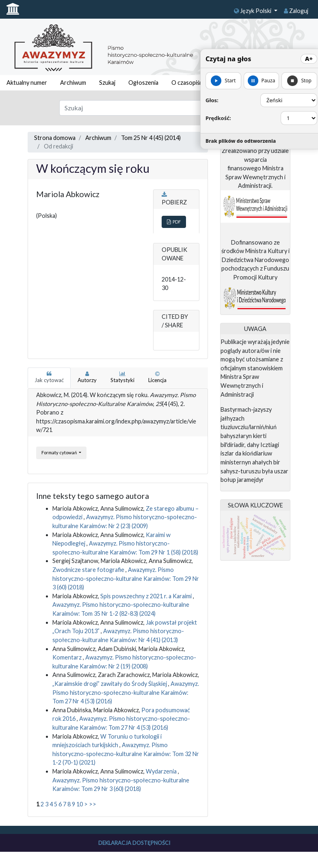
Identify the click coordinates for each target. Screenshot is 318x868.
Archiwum (73, 83)
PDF (174, 222)
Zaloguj (296, 11)
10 (80, 804)
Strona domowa (55, 138)
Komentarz (68, 657)
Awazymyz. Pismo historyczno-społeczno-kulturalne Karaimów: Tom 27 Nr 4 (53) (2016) (126, 692)
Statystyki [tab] (122, 377)
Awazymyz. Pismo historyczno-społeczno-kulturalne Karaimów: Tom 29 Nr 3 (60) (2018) (126, 578)
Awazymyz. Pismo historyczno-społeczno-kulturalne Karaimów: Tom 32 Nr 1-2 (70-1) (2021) (126, 754)
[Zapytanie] (146, 108)
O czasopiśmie (190, 83)
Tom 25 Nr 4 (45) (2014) (151, 138)
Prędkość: (218, 118)
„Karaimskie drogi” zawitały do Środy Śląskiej (110, 684)
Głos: (212, 100)
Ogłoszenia (143, 83)
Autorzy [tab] (87, 377)
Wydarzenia (162, 771)
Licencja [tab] (157, 377)
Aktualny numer (27, 83)
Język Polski (253, 11)
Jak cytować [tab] (49, 377)
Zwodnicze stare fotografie (89, 570)
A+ (309, 59)
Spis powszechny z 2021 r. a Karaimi (147, 596)
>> (93, 804)
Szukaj (107, 83)
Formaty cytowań (59, 452)
